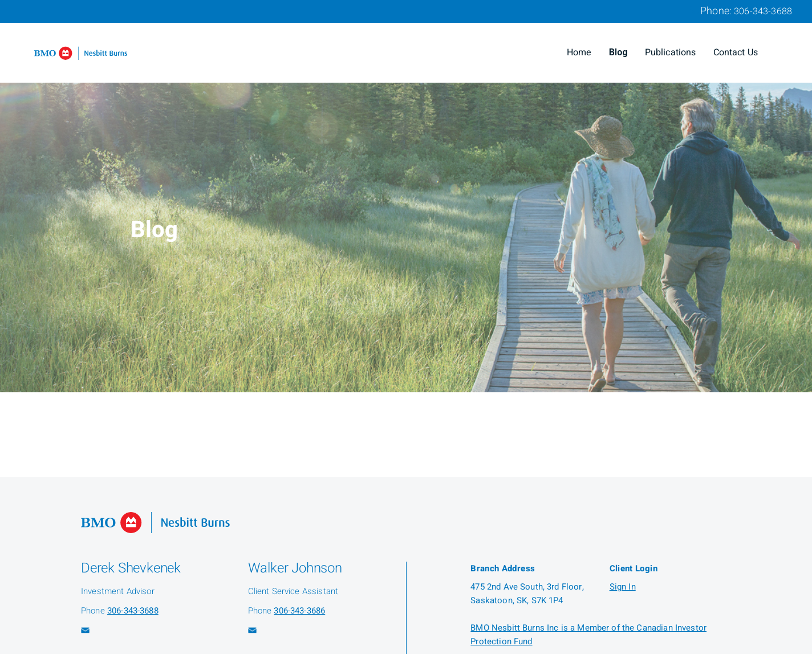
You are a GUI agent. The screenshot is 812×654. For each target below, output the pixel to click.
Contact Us (736, 52)
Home (579, 52)
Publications (671, 52)
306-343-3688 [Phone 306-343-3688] (763, 11)
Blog (618, 52)
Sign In (623, 587)
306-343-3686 (299, 611)
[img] (406, 196)
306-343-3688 (133, 611)
